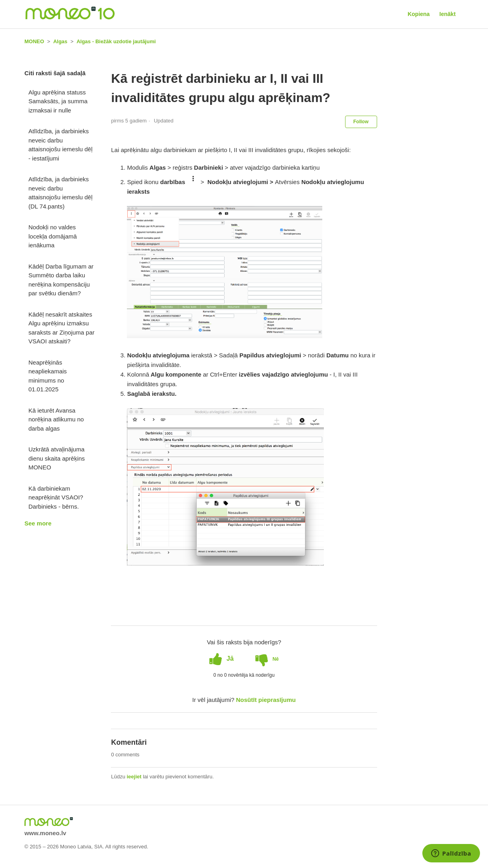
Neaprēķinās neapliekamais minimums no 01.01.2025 (48, 376)
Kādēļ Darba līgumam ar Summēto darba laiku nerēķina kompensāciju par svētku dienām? (61, 280)
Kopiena (419, 14)
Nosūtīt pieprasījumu (266, 700)
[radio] (222, 659)
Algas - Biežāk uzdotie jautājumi (116, 41)
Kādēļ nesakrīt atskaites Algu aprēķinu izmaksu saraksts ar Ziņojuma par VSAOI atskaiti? (61, 328)
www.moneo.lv (45, 833)
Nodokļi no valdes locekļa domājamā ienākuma (53, 236)
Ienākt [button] (448, 14)
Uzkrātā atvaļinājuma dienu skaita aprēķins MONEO (57, 458)
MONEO (34, 41)
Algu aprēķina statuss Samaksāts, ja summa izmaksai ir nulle (58, 101)
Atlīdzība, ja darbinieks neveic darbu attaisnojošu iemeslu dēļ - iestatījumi (60, 145)
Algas (60, 41)
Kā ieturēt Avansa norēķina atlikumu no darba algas (56, 419)
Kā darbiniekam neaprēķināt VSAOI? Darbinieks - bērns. (56, 497)
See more (38, 523)
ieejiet (134, 777)
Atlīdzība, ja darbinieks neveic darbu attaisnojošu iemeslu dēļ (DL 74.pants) (60, 193)
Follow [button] (361, 122)
